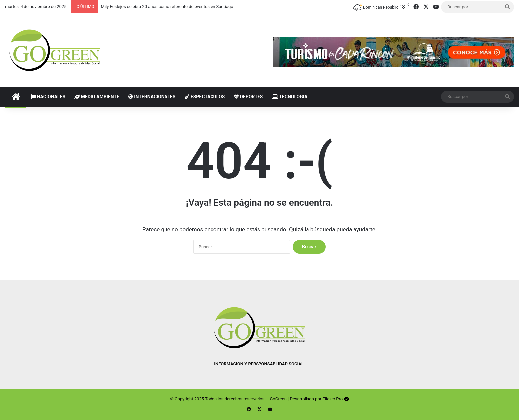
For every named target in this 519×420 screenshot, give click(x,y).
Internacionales (152, 97)
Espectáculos (205, 97)
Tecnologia (290, 97)
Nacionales (48, 97)
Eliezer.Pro (332, 399)
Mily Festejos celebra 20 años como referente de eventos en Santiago (167, 6)
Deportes (248, 97)
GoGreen (278, 399)
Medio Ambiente (97, 97)
